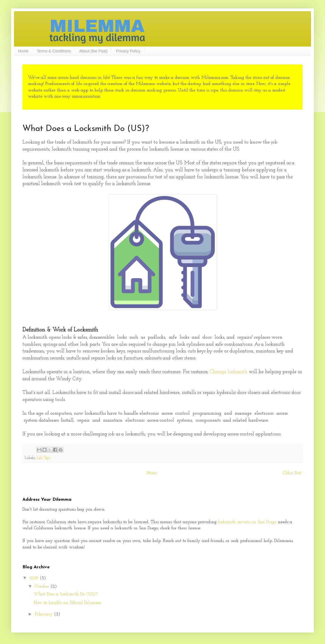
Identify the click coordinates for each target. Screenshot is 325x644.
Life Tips (43, 458)
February (44, 614)
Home (23, 51)
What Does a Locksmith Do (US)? (66, 594)
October (43, 587)
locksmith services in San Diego (248, 522)
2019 (35, 578)
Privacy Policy (128, 51)
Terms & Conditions (54, 51)
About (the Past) (93, 51)
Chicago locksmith (229, 372)
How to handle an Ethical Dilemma (68, 603)
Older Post (292, 473)
